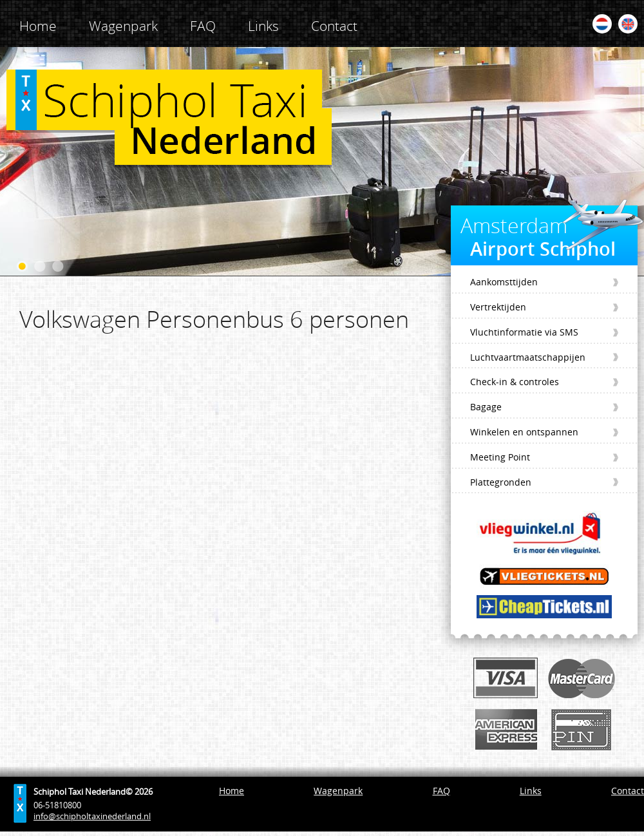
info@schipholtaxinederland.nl (92, 816)
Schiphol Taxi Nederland (169, 119)
